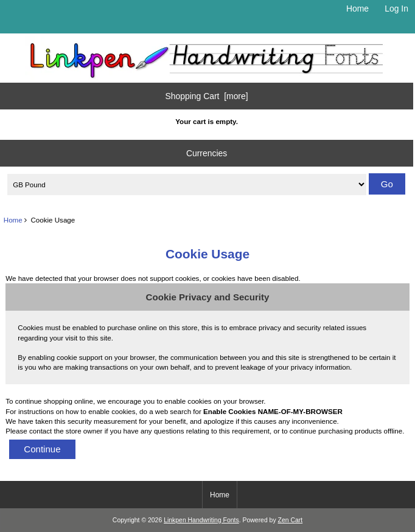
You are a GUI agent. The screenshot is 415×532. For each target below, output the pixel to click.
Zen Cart (291, 520)
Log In (396, 9)
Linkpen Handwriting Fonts (201, 520)
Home (357, 9)
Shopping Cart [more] (207, 96)
